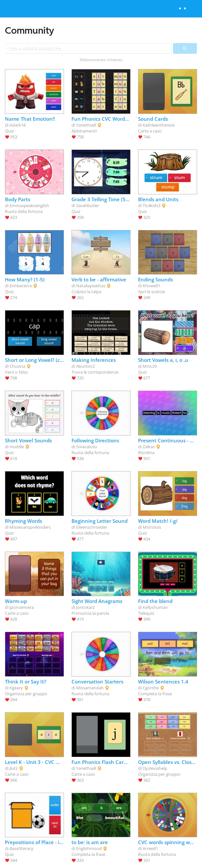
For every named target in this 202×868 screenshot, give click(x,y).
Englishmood (89, 848)
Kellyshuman (155, 607)
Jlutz (14, 768)
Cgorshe (151, 688)
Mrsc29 (150, 366)
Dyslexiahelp (155, 768)
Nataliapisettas (91, 286)
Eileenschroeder (92, 527)
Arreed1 (150, 848)
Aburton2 (85, 366)
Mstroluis (152, 527)
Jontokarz (85, 607)
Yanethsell (86, 125)
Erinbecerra (21, 286)
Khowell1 (151, 286)
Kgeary (16, 688)
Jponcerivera (22, 607)
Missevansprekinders (30, 527)
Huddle (17, 447)
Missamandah (90, 688)
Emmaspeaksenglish (29, 205)
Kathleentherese (159, 125)
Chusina (17, 366)
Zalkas (149, 447)
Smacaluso (87, 447)
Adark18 (18, 125)
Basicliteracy (21, 848)
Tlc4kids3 (151, 205)
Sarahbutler (88, 205)
